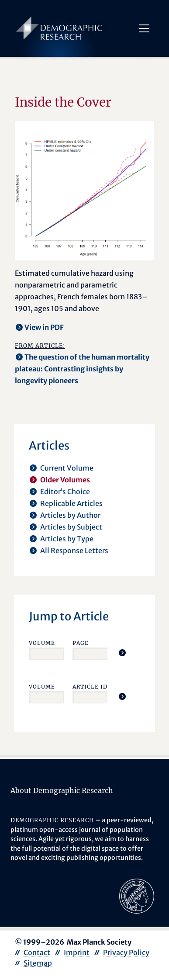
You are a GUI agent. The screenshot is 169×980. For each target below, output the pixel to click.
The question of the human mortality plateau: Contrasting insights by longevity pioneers (82, 369)
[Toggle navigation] (144, 28)
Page (81, 643)
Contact (37, 952)
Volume (42, 643)
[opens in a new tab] (137, 896)
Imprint (77, 952)
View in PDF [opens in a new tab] (44, 327)
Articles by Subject (71, 527)
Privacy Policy (126, 952)
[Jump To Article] (122, 653)
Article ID (90, 687)
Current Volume (67, 468)
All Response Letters (74, 551)
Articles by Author (70, 515)
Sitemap (38, 963)
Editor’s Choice (65, 492)
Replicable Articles (71, 503)
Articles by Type (67, 539)
